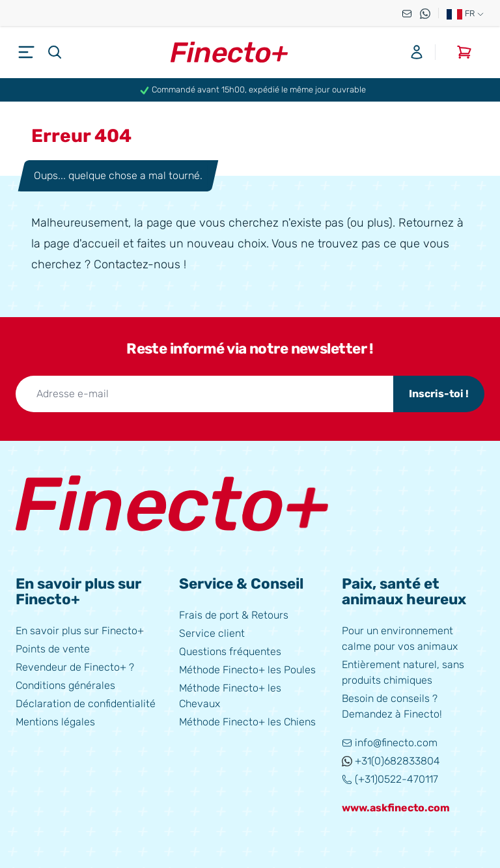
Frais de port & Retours (234, 615)
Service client (212, 633)
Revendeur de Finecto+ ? (75, 667)
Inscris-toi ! (439, 394)
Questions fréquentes (230, 651)
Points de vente (53, 649)
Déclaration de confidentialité (86, 704)
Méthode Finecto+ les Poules (247, 670)
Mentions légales (55, 722)
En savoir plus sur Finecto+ (80, 631)
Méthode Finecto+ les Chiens (247, 722)
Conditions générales (65, 685)
